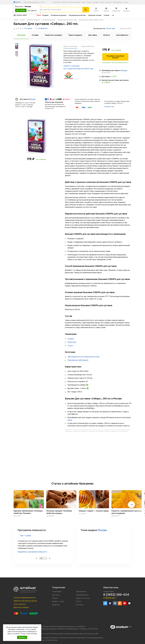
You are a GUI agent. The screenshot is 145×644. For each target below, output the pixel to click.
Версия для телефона (21, 607)
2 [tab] (43, 558)
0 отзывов (28, 28)
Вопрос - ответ (58, 601)
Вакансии (56, 605)
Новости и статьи (83, 598)
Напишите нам (109, 106)
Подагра (71, 339)
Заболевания (81, 592)
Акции (84, 2)
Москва (102, 530)
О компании (57, 2)
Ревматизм (72, 342)
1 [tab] (41, 558)
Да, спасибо (21, 10)
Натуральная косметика (78, 15)
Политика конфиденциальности (25, 598)
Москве (124, 70)
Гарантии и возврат (74, 2)
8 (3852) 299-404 (116, 595)
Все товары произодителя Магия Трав (78, 69)
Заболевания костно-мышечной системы (83, 357)
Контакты (108, 2)
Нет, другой (32, 10)
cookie (71, 638)
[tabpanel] (43, 541)
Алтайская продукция (59, 15)
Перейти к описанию (71, 66)
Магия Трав (111, 29)
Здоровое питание (95, 15)
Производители (118, 2)
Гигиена (107, 15)
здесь (70, 420)
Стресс (70, 345)
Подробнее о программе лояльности (32, 552)
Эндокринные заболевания (78, 360)
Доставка (95, 2)
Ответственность (20, 604)
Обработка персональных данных (25, 601)
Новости (64, 2)
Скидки (89, 2)
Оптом (126, 2)
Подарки (46, 15)
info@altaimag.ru (109, 598)
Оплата (102, 2)
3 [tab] (45, 558)
